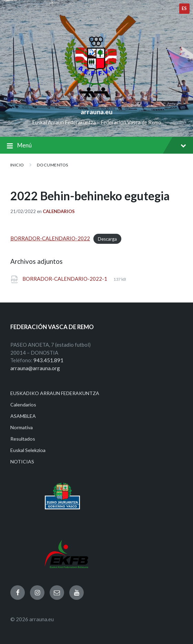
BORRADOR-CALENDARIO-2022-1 (65, 279)
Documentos (53, 165)
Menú (96, 146)
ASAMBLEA (23, 416)
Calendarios (59, 211)
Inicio (17, 165)
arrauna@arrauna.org (35, 368)
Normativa (22, 427)
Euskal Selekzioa (28, 450)
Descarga (107, 239)
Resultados (23, 439)
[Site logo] (97, 100)
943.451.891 (48, 360)
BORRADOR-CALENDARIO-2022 (50, 238)
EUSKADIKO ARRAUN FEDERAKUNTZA (55, 393)
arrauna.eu (97, 112)
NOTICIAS (22, 462)
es (184, 8)
